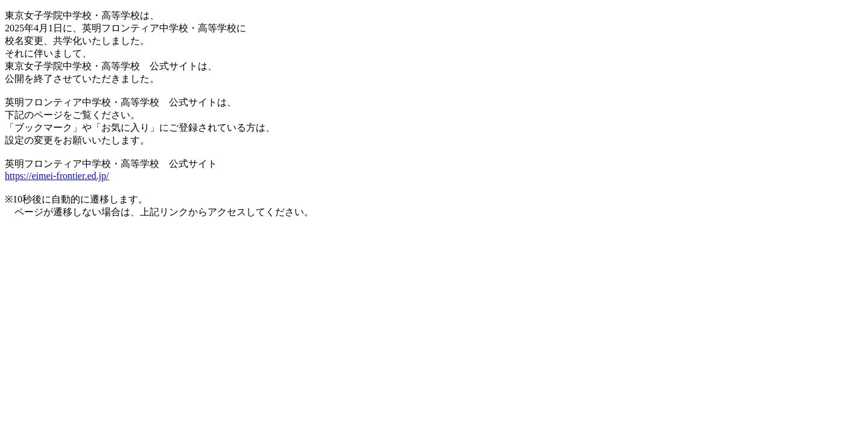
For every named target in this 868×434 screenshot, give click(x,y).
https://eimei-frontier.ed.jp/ (57, 176)
